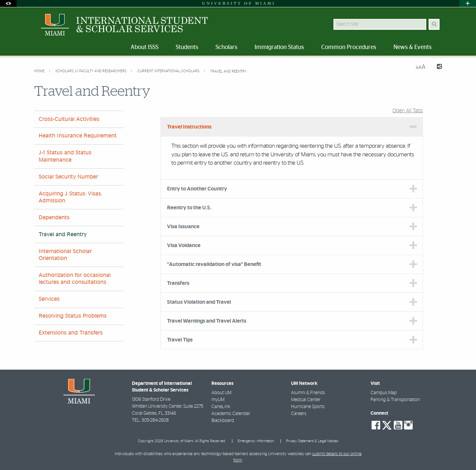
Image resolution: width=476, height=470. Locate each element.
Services (49, 299)
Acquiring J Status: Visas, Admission (70, 197)
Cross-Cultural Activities (69, 119)
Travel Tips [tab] (180, 340)
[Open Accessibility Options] (8, 3)
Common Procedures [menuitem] (349, 47)
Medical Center (306, 400)
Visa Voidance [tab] (184, 245)
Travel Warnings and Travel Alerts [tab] (207, 321)
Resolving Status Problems (73, 316)
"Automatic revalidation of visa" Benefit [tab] (214, 264)
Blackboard (223, 421)
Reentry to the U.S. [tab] (189, 208)
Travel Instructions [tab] (189, 127)
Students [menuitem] (187, 47)
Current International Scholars (169, 71)
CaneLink (221, 407)
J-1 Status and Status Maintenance (65, 156)
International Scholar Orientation (65, 255)
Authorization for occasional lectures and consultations (75, 279)
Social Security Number (68, 177)
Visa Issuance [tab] (183, 227)
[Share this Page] (436, 67)
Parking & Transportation (395, 400)
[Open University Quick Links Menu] (468, 3)
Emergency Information (256, 441)
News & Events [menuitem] (413, 47)
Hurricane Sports (308, 407)
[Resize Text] (421, 67)
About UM (221, 393)
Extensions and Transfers (71, 333)
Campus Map (384, 393)
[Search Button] (434, 24)
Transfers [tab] (178, 283)
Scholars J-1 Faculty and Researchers (91, 71)
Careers (299, 414)
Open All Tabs (408, 111)
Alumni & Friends (308, 393)
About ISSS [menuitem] (145, 47)
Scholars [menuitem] (226, 47)
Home (40, 71)
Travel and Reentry (228, 71)
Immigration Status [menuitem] (279, 47)
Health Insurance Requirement (78, 136)
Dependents (54, 218)
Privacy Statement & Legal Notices (312, 441)
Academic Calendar (231, 414)
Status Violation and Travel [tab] (199, 302)
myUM (218, 400)
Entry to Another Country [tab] (197, 189)
